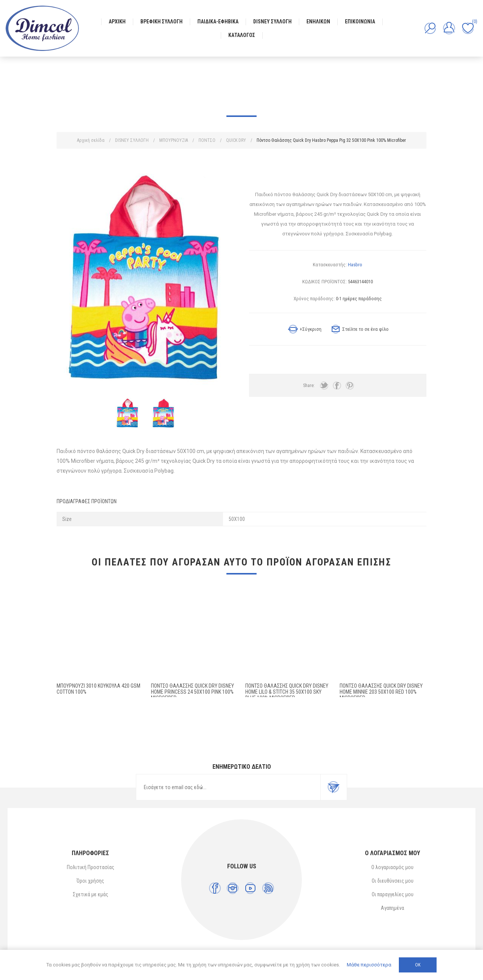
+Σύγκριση (311, 329)
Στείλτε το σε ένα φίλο (365, 329)
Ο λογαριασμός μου (392, 867)
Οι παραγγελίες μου (393, 894)
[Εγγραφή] (228, 787)
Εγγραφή (334, 787)
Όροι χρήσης (90, 881)
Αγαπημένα (392, 908)
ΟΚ (418, 965)
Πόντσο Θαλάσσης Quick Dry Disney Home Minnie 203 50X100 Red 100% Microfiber (381, 692)
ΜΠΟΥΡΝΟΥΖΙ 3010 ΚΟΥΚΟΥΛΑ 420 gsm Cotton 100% (98, 689)
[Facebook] (215, 888)
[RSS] (268, 888)
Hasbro (355, 265)
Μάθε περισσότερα (369, 965)
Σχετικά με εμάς (91, 894)
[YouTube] (250, 888)
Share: (309, 386)
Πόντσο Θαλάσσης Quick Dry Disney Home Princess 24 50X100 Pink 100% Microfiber (192, 692)
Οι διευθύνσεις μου (393, 881)
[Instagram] (233, 888)
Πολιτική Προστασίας (91, 867)
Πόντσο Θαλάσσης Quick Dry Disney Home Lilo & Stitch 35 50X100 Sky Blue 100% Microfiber (287, 692)
